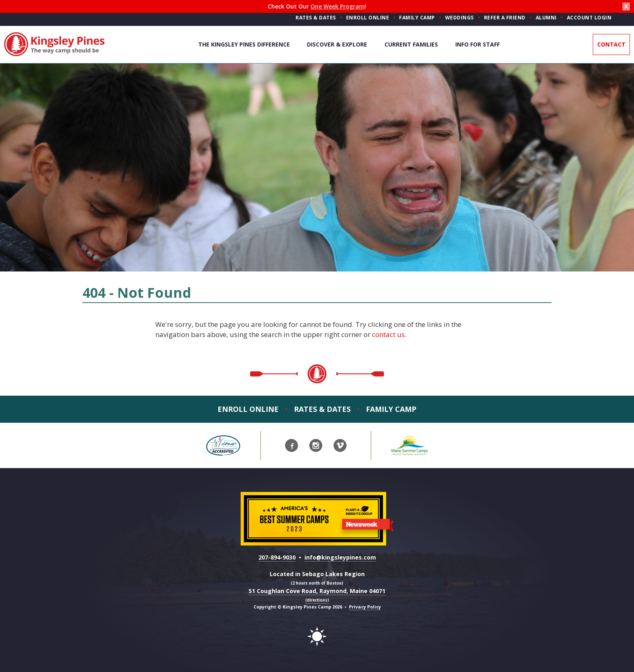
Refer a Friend (505, 18)
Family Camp (417, 18)
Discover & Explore (337, 44)
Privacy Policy (365, 607)
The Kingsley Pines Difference (244, 44)
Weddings (460, 18)
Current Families (411, 44)
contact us (388, 334)
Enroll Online (368, 18)
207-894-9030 (277, 557)
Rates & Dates (316, 18)
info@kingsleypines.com (340, 557)
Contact (611, 44)
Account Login (589, 18)
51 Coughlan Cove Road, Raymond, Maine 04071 (317, 595)
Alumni (546, 18)
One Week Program (338, 6)
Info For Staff (478, 44)
